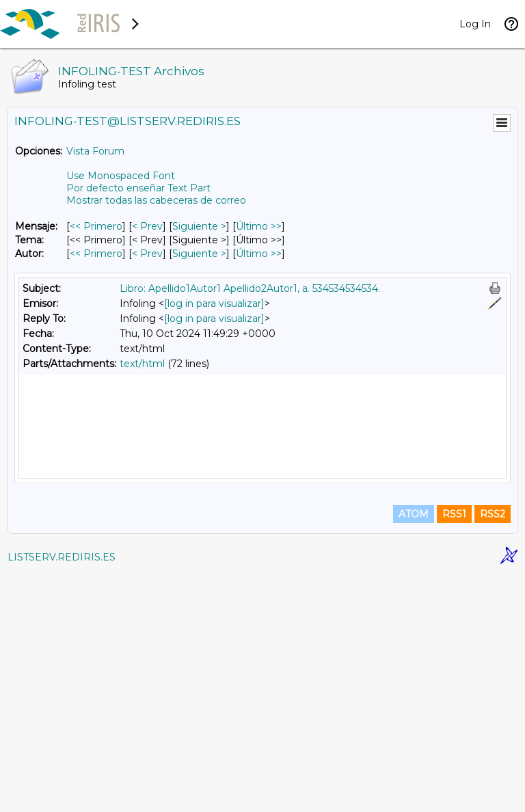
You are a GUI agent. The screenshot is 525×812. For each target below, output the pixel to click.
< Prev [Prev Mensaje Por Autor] (147, 254)
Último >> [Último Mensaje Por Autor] (259, 254)
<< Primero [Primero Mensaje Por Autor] (96, 254)
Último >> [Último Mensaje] (259, 226)
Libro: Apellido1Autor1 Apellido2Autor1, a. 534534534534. (250, 288)
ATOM (414, 752)
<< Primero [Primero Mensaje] (96, 226)
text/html (142, 364)
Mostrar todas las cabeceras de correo (156, 200)
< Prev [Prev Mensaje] (147, 226)
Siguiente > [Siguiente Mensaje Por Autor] (199, 254)
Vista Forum (95, 151)
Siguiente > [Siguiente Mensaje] (199, 226)
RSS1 (454, 752)
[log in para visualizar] (214, 303)
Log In (475, 24)
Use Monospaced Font (121, 176)
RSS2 (493, 752)
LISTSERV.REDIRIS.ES (62, 795)
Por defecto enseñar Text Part (138, 188)
